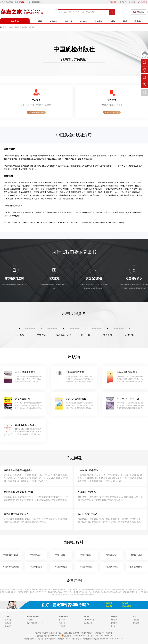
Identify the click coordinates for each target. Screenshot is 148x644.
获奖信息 (8, 620)
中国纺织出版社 (86, 567)
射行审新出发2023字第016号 (47, 639)
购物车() (143, 2)
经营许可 (123, 2)
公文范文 (136, 620)
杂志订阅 (132, 2)
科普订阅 (69, 21)
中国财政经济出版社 (11, 555)
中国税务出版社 (112, 567)
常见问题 (62, 626)
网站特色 (62, 623)
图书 (125, 21)
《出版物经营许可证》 (16, 589)
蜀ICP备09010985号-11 (52, 636)
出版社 (113, 21)
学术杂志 (53, 21)
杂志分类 (15, 21)
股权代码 (21, 2)
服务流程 (62, 620)
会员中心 (138, 21)
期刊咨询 (114, 620)
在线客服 (30, 620)
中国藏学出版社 (112, 555)
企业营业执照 (88, 623)
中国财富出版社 (36, 555)
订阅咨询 (114, 623)
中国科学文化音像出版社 (138, 567)
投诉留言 (114, 626)
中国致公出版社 (137, 555)
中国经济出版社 (61, 567)
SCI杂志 (84, 21)
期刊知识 (136, 623)
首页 (40, 21)
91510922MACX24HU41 (105, 636)
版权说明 (8, 626)
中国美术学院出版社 (11, 567)
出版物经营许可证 (90, 620)
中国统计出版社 (36, 567)
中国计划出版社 (61, 555)
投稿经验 (99, 21)
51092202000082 (79, 636)
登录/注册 (112, 2)
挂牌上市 (8, 623)
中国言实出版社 (86, 555)
